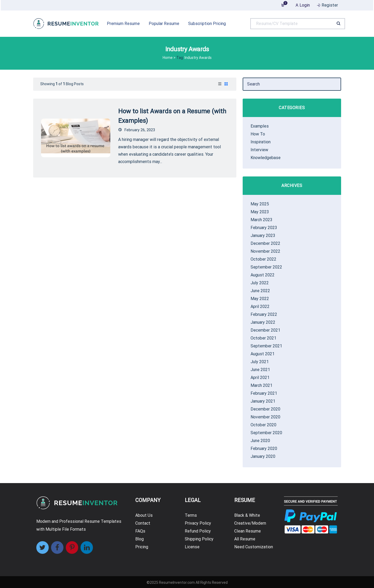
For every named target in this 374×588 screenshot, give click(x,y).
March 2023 (261, 220)
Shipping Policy (199, 539)
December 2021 (265, 330)
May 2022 (260, 299)
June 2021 (260, 370)
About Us (144, 515)
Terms (191, 515)
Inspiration (261, 142)
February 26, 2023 (137, 130)
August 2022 (263, 275)
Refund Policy (198, 531)
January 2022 (263, 322)
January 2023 (263, 235)
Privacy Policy (198, 523)
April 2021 (260, 377)
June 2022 (260, 291)
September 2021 (266, 346)
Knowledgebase (266, 158)
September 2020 (266, 433)
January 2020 (263, 456)
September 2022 (266, 267)
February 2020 (264, 448)
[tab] (220, 84)
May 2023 (260, 212)
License (192, 547)
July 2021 (260, 362)
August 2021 (263, 354)
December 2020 (265, 409)
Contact (143, 523)
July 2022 (260, 283)
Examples (260, 126)
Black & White (247, 515)
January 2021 (263, 401)
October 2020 (263, 425)
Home (168, 58)
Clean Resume (248, 531)
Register (327, 5)
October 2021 (263, 338)
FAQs (140, 531)
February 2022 (264, 314)
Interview (259, 150)
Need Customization (254, 547)
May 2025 (260, 204)
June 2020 (260, 441)
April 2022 (260, 306)
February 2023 (264, 228)
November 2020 (265, 417)
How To (258, 134)
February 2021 (264, 393)
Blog (139, 539)
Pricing (142, 547)
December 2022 (265, 243)
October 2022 (263, 259)
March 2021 (261, 385)
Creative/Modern (250, 523)
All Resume (245, 539)
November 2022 (265, 251)
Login (303, 5)
